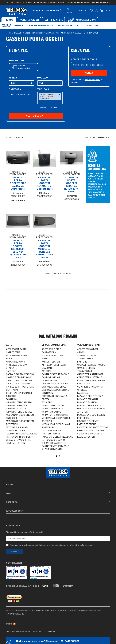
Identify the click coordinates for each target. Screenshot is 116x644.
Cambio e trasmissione (40, 26)
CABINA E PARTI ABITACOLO (20, 374)
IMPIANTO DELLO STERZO (19, 402)
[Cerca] (46, 10)
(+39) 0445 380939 (69, 641)
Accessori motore (69, 26)
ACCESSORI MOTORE (17, 355)
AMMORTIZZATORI (15, 362)
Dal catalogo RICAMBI (58, 336)
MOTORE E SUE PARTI (17, 427)
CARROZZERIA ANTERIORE (19, 380)
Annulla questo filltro (48, 108)
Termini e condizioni (47, 631)
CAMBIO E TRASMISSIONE (19, 377)
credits (11, 624)
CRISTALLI (11, 396)
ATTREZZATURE (85, 359)
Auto (9, 345)
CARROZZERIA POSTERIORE (20, 387)
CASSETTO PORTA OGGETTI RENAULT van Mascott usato (45, 183)
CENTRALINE (12, 390)
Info (58, 493)
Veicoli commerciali (24, 67)
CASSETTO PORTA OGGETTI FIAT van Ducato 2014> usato (18, 183)
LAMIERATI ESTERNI (16, 443)
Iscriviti (15, 552)
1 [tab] (57, 456)
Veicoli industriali (89, 345)
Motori (19, 26)
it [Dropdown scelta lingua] (108, 10)
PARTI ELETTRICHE (15, 430)
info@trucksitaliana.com (90, 611)
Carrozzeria (91, 26)
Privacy (34, 631)
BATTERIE (11, 371)
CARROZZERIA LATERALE (18, 384)
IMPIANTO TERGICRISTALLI (19, 412)
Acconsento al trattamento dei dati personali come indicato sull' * (52, 545)
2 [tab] (59, 456)
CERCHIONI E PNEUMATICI (19, 393)
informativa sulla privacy (80, 545)
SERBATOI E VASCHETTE (18, 440)
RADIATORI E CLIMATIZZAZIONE (22, 434)
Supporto (58, 502)
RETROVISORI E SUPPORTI (19, 437)
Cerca (89, 73)
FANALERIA (11, 399)
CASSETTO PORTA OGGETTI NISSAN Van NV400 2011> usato (71, 185)
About (58, 484)
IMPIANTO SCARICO (16, 409)
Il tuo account (58, 511)
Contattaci (83, 10)
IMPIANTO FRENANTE (17, 405)
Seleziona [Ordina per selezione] (103, 137)
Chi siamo (70, 11)
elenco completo (92, 80)
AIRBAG (10, 359)
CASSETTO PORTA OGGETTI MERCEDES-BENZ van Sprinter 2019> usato (18, 249)
